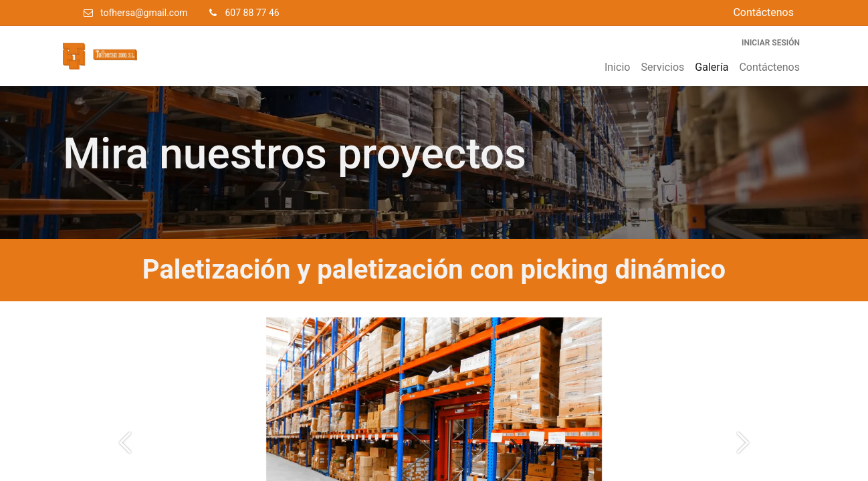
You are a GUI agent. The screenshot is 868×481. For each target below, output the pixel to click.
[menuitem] (617, 67)
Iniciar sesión (771, 43)
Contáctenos (763, 12)
